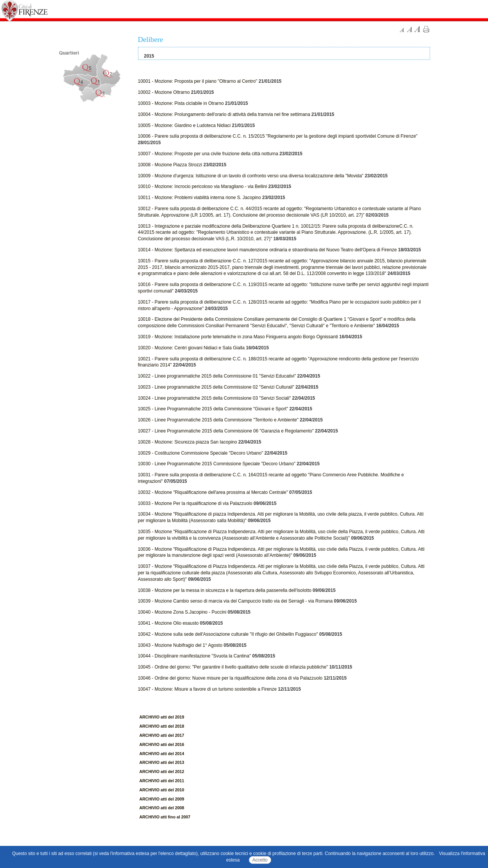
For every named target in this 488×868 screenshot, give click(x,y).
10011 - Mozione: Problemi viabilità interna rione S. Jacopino (200, 198)
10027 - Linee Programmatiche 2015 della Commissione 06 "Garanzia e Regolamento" (226, 431)
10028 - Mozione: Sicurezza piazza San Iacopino (188, 442)
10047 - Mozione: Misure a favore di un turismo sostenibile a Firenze (207, 689)
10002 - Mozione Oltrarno (164, 92)
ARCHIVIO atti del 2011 (162, 781)
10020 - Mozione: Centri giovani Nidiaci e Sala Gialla (191, 348)
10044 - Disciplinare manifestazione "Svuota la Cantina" (195, 656)
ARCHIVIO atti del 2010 (162, 790)
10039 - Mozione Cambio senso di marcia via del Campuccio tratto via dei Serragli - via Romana (235, 601)
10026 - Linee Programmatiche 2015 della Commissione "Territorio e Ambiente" (218, 420)
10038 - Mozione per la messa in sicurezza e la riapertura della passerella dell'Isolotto (225, 590)
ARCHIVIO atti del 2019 (162, 717)
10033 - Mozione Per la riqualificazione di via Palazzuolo (195, 503)
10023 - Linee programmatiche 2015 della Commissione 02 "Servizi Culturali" (216, 387)
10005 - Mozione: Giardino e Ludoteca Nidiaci (184, 125)
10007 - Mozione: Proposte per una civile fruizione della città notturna (208, 154)
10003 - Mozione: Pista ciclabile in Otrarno (181, 103)
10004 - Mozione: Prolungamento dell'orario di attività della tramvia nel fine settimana (224, 114)
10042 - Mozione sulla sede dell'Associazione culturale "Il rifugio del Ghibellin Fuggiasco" (228, 634)
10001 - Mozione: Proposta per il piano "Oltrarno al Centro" (198, 81)
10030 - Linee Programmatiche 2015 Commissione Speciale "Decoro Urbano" (217, 464)
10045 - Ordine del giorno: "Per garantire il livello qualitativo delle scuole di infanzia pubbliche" (233, 667)
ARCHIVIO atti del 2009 (162, 799)
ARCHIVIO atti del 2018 (162, 726)
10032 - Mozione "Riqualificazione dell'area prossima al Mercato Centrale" (213, 492)
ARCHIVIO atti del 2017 (162, 735)
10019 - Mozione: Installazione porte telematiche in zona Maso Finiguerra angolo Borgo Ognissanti (238, 337)
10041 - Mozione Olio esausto (168, 623)
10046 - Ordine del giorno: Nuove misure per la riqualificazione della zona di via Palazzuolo (230, 678)
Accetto (260, 860)
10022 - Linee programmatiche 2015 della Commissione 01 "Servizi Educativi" (217, 376)
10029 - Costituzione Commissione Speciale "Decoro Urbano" (201, 453)
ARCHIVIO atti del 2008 (162, 808)
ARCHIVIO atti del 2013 (162, 762)
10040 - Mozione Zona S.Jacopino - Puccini (182, 612)
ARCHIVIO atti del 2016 (162, 744)
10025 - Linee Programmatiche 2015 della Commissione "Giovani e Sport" (213, 409)
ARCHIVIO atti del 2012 (162, 772)
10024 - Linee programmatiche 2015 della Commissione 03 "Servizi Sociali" (214, 398)
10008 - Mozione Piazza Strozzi (170, 165)
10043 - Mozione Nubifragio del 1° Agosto (180, 645)
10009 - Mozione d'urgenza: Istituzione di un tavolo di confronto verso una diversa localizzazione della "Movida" (251, 176)
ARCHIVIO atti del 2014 (162, 754)
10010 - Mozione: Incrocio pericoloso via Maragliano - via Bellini (203, 186)
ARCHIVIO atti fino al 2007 (165, 817)
